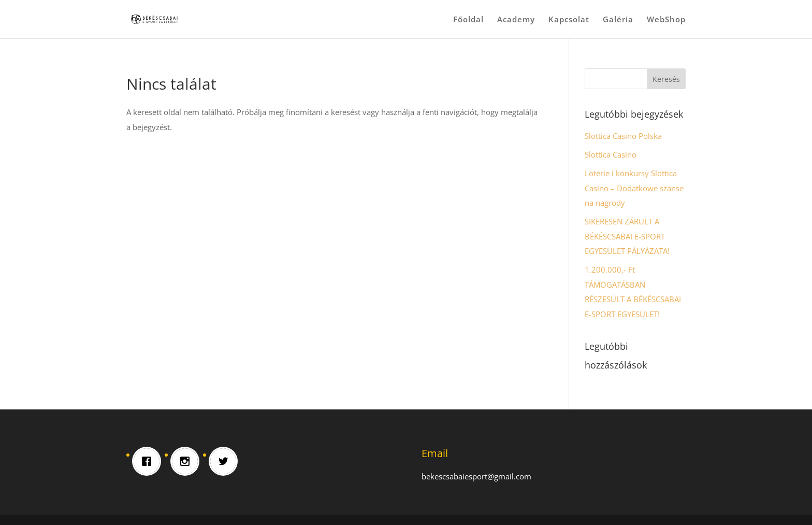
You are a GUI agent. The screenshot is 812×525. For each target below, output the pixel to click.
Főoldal (468, 20)
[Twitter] (226, 461)
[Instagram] (187, 461)
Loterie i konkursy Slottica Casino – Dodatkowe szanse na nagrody (634, 188)
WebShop (666, 20)
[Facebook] (149, 461)
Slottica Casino (611, 154)
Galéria (618, 20)
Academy (516, 20)
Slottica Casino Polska (623, 136)
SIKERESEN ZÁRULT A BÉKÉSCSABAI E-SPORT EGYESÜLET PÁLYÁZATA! (627, 236)
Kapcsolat (569, 20)
